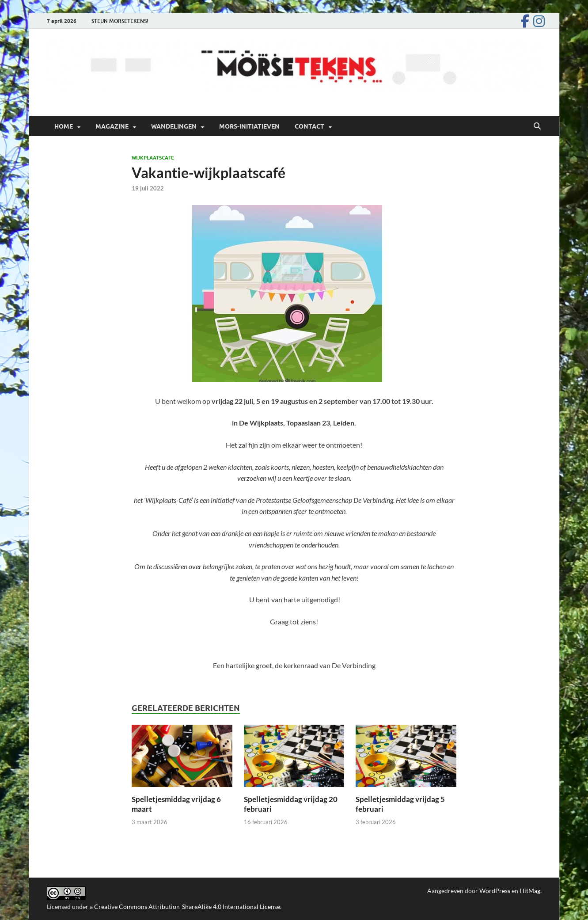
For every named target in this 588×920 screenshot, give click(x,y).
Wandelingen (174, 126)
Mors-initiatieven (249, 126)
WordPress (495, 891)
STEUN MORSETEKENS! (120, 21)
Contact (309, 126)
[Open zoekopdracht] (537, 126)
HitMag (530, 891)
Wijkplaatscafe (153, 158)
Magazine (112, 126)
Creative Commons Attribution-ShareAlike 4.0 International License (187, 907)
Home (64, 126)
